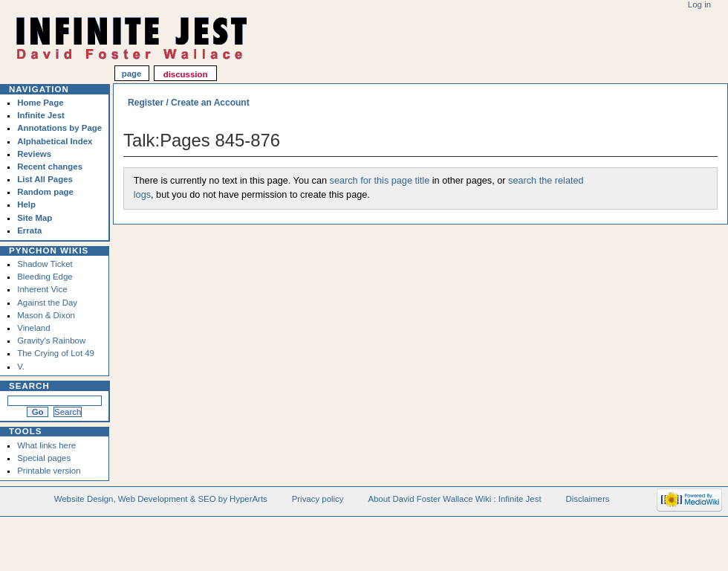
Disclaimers (587, 499)
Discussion (186, 74)
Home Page (40, 103)
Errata (29, 230)
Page (132, 74)
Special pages (44, 458)
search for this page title (380, 181)
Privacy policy (318, 499)
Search (29, 386)
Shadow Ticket (45, 264)
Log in (699, 4)
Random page (45, 192)
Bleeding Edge (45, 277)
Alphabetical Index (55, 141)
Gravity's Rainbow (51, 341)
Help (26, 204)
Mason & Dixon (46, 315)
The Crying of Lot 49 (56, 353)
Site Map (35, 218)
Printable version (49, 471)
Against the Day (47, 303)
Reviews (34, 154)
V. (21, 367)
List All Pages (45, 179)
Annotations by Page (59, 128)
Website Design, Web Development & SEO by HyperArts (161, 499)
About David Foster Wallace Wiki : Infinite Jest (454, 499)
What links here (46, 445)
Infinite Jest (41, 115)
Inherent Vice (42, 289)
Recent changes (50, 167)
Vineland (33, 328)
